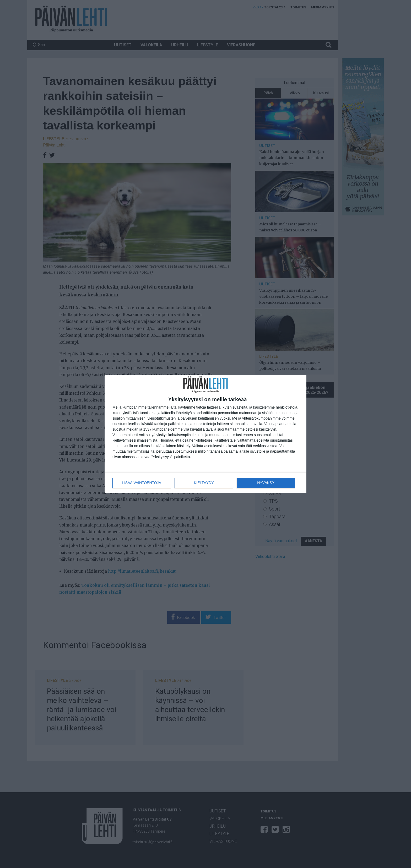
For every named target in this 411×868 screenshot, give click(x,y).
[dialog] (206, 434)
